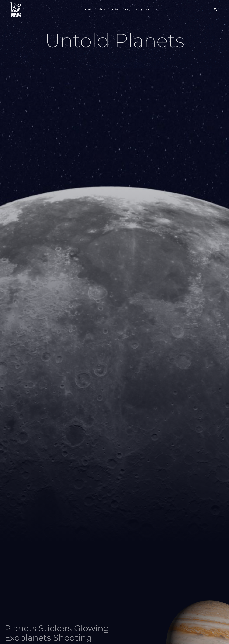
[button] (215, 9)
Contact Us (143, 9)
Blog (127, 9)
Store (115, 9)
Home (88, 9)
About (102, 9)
